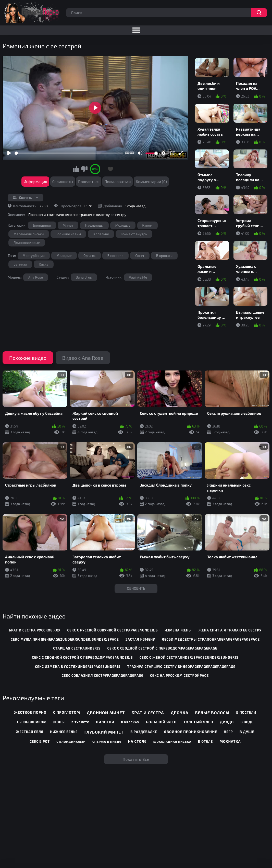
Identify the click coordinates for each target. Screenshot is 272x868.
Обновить (136, 588)
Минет (68, 225)
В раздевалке (144, 732)
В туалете (80, 722)
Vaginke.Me (138, 277)
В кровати (164, 256)
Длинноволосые (27, 243)
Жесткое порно (30, 712)
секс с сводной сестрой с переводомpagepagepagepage (162, 648)
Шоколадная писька (172, 741)
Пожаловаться (118, 182)
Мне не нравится (84, 169)
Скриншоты (63, 182)
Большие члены (68, 234)
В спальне (101, 234)
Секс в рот (40, 741)
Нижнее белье (64, 732)
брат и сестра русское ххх (35, 630)
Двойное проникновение (190, 732)
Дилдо (227, 722)
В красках (130, 722)
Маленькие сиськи (29, 234)
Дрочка (180, 713)
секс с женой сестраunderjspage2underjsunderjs (189, 657)
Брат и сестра (148, 713)
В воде (247, 722)
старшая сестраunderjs (77, 648)
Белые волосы (212, 713)
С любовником (32, 722)
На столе (137, 741)
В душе (247, 732)
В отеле (205, 741)
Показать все (136, 759)
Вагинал (20, 264)
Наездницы (94, 225)
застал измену (140, 639)
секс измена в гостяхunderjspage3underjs (78, 667)
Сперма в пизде (107, 741)
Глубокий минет (104, 732)
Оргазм (90, 256)
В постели (115, 256)
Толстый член (198, 722)
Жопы (59, 722)
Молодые (123, 225)
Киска (44, 264)
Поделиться (89, 182)
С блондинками (71, 741)
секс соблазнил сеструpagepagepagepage (102, 676)
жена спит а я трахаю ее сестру (230, 630)
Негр (228, 732)
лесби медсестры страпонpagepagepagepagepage (211, 639)
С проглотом (66, 712)
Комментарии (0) (151, 182)
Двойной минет (106, 713)
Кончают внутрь (134, 234)
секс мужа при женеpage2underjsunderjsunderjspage (65, 639)
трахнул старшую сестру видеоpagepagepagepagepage (181, 667)
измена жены (178, 630)
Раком (148, 225)
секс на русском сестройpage (179, 676)
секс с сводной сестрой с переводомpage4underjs (82, 657)
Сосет (140, 256)
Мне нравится (76, 169)
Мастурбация (34, 256)
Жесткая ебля (30, 732)
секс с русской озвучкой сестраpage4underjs (113, 630)
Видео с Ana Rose (83, 358)
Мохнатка (230, 741)
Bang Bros (84, 277)
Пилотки (105, 722)
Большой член (161, 722)
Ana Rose (36, 277)
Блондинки (42, 225)
